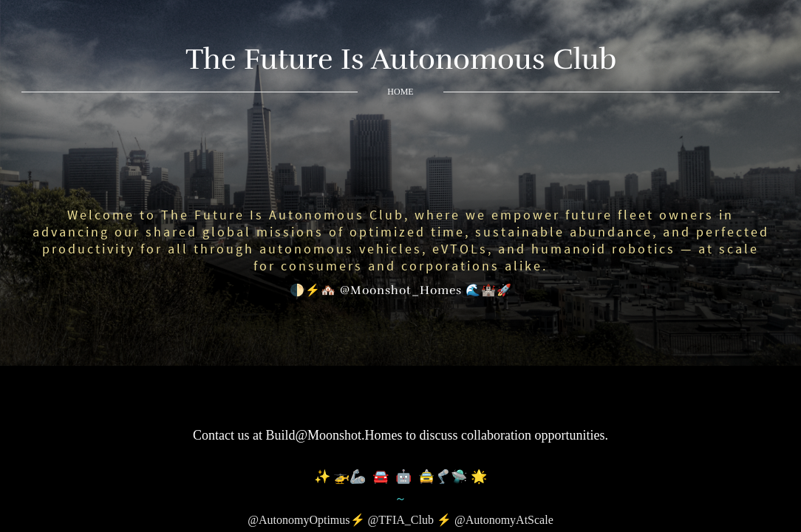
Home (400, 92)
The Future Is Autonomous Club (401, 59)
